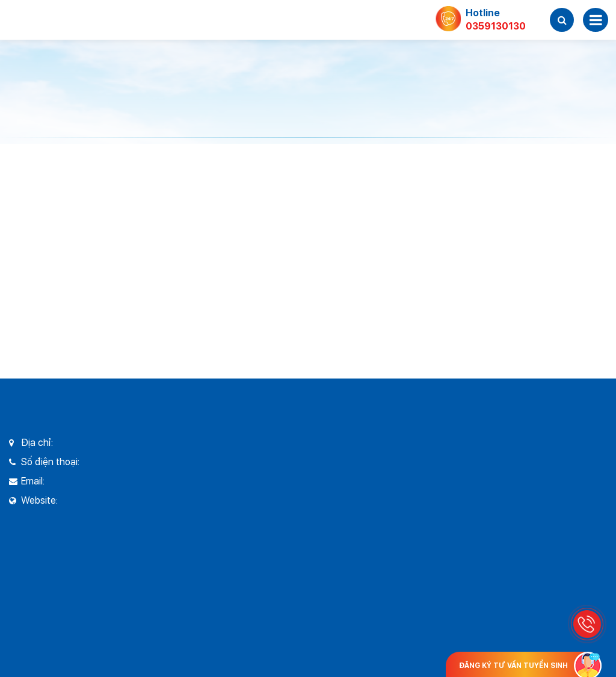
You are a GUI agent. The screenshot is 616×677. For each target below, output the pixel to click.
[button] (562, 20)
